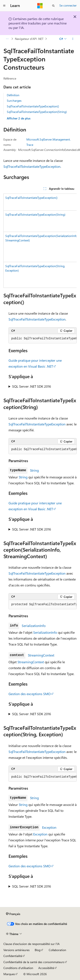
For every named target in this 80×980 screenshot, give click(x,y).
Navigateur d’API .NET (29, 39)
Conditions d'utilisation (18, 968)
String (34, 470)
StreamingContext (41, 655)
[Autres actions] (73, 39)
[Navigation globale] (4, 6)
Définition (13, 95)
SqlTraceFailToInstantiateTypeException (32, 166)
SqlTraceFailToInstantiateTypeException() (33, 106)
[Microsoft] (40, 6)
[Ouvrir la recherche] (53, 6)
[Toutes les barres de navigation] (7, 39)
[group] (40, 241)
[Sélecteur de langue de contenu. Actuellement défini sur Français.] (13, 914)
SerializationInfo (34, 626)
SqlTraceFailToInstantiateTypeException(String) (37, 112)
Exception (49, 827)
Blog (38, 950)
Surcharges (14, 101)
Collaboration (57, 950)
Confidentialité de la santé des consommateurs (34, 962)
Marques (9, 974)
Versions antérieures (16, 950)
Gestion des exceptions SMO (30, 694)
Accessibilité (46, 968)
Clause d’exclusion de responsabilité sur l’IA (31, 944)
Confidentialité (13, 956)
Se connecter (68, 5)
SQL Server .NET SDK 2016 (32, 386)
